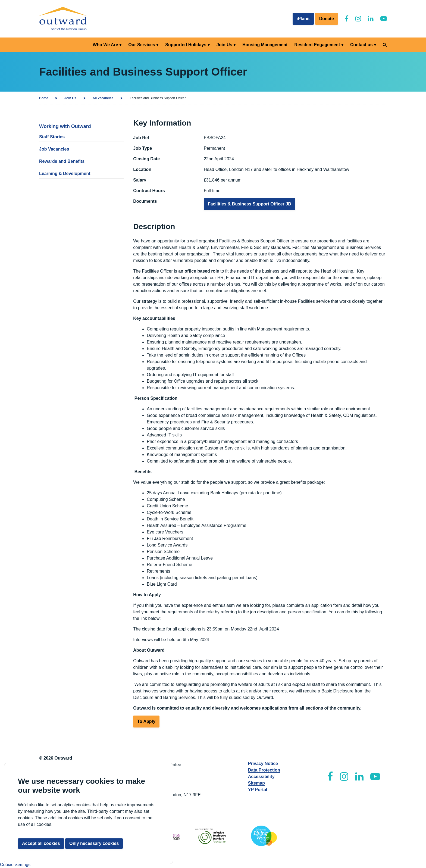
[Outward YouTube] (384, 19)
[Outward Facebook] (347, 19)
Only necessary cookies (94, 843)
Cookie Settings (16, 865)
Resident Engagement (317, 45)
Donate (327, 19)
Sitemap (256, 783)
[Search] (385, 45)
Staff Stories (52, 137)
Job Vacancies (54, 149)
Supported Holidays (186, 45)
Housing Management (265, 45)
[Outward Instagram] (358, 19)
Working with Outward (65, 126)
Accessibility (261, 777)
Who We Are (105, 45)
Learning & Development (65, 174)
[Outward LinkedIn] (371, 19)
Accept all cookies (41, 843)
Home (44, 98)
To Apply (146, 721)
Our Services (142, 45)
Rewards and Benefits (62, 161)
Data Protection (264, 770)
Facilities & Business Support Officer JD (250, 204)
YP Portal (258, 790)
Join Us (224, 45)
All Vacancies (103, 98)
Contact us (361, 45)
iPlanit (303, 19)
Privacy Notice (263, 764)
